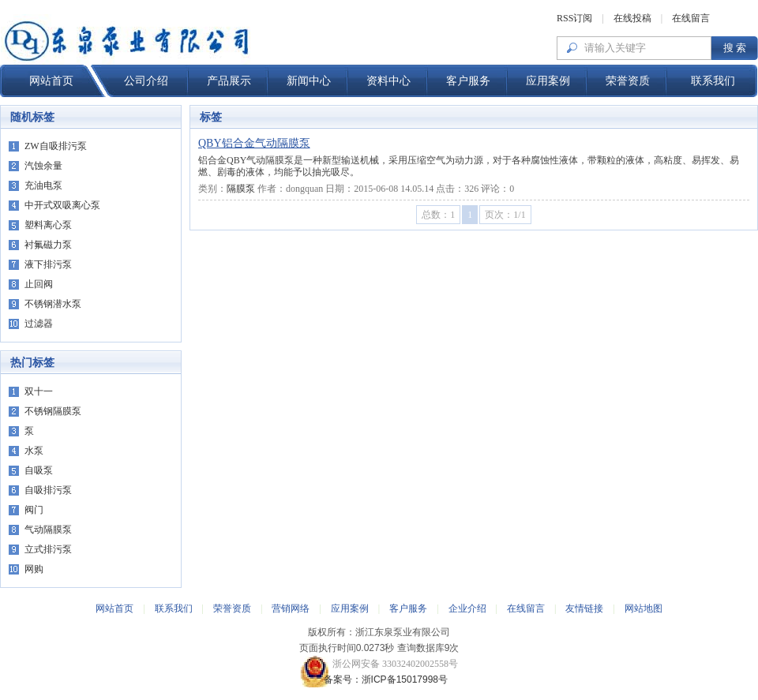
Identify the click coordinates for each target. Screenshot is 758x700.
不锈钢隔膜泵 (53, 411)
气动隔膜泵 (48, 530)
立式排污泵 (48, 549)
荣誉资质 (628, 81)
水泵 (34, 451)
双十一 (39, 391)
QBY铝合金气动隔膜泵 (254, 143)
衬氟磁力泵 (48, 245)
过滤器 (39, 324)
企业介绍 (467, 608)
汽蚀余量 (43, 166)
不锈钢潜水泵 (53, 304)
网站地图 (644, 608)
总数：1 (438, 215)
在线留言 (691, 18)
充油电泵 (43, 185)
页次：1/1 (505, 215)
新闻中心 (309, 81)
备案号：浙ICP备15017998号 (379, 679)
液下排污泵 (48, 264)
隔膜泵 (241, 189)
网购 (34, 569)
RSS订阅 (574, 18)
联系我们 (713, 81)
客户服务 (468, 81)
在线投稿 (632, 18)
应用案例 (548, 81)
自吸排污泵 (48, 490)
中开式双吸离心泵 (62, 205)
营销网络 (291, 608)
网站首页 (51, 81)
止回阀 (39, 284)
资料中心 (388, 81)
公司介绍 (146, 81)
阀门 (34, 510)
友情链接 (584, 608)
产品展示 (229, 81)
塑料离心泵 (48, 225)
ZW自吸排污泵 (56, 146)
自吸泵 (39, 470)
